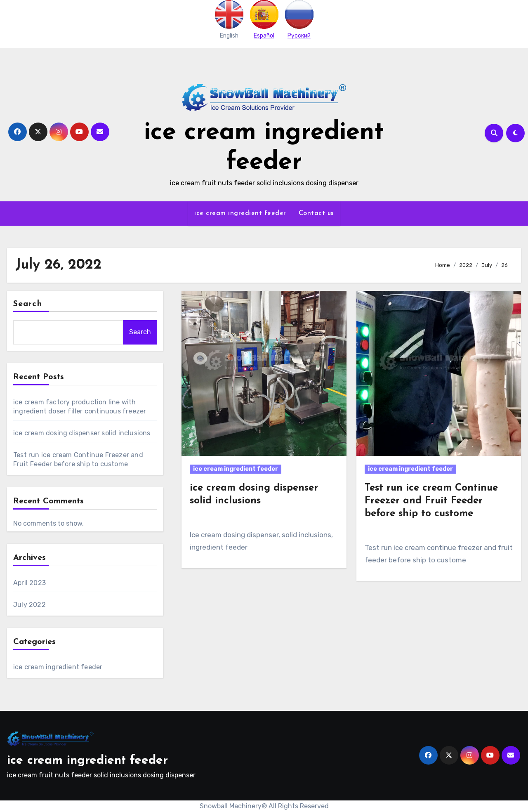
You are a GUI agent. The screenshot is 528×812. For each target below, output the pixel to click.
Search (28, 304)
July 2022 (29, 605)
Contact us (316, 213)
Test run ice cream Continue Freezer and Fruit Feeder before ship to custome (431, 501)
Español (264, 36)
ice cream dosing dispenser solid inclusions (82, 433)
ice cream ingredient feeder (240, 213)
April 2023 (29, 583)
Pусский (299, 36)
